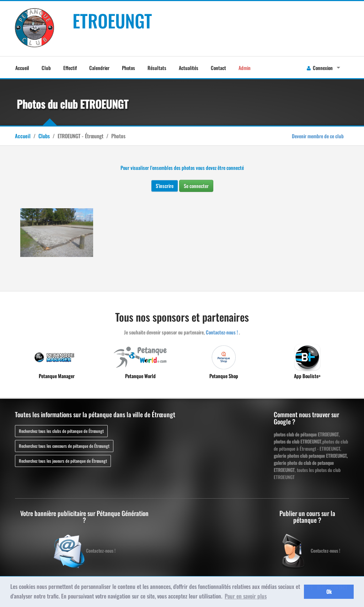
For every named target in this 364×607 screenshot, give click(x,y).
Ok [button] (329, 592)
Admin (245, 68)
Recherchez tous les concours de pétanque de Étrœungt (64, 446)
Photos (129, 68)
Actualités (189, 68)
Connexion (320, 68)
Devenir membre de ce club (318, 136)
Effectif (70, 68)
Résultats (157, 68)
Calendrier (99, 68)
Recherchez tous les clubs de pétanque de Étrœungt (61, 431)
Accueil (22, 68)
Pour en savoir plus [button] (246, 596)
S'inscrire (165, 186)
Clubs (44, 136)
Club (46, 68)
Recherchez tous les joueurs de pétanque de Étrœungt (63, 461)
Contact (218, 68)
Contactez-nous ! (222, 332)
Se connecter (196, 186)
